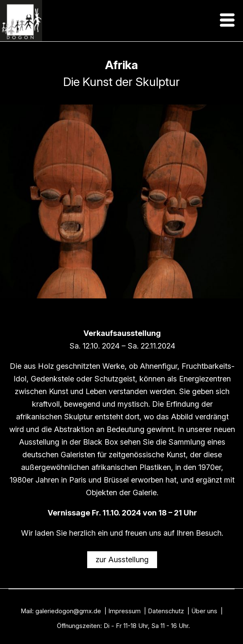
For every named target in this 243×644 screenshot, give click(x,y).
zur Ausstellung (122, 559)
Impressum (124, 611)
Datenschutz (166, 611)
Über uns (204, 611)
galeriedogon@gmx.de (68, 611)
